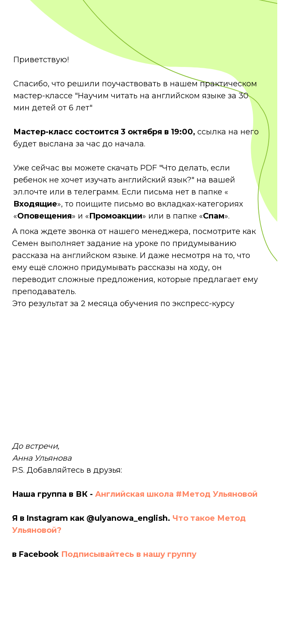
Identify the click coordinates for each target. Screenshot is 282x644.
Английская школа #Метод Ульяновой (176, 494)
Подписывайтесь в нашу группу (129, 554)
